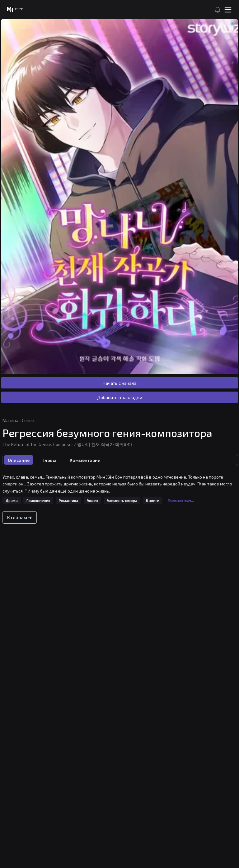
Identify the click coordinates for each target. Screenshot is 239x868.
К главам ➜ (20, 517)
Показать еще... (181, 500)
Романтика (68, 501)
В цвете (152, 501)
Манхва (10, 420)
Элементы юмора (122, 501)
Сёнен (28, 420)
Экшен (92, 501)
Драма (12, 501)
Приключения (38, 501)
